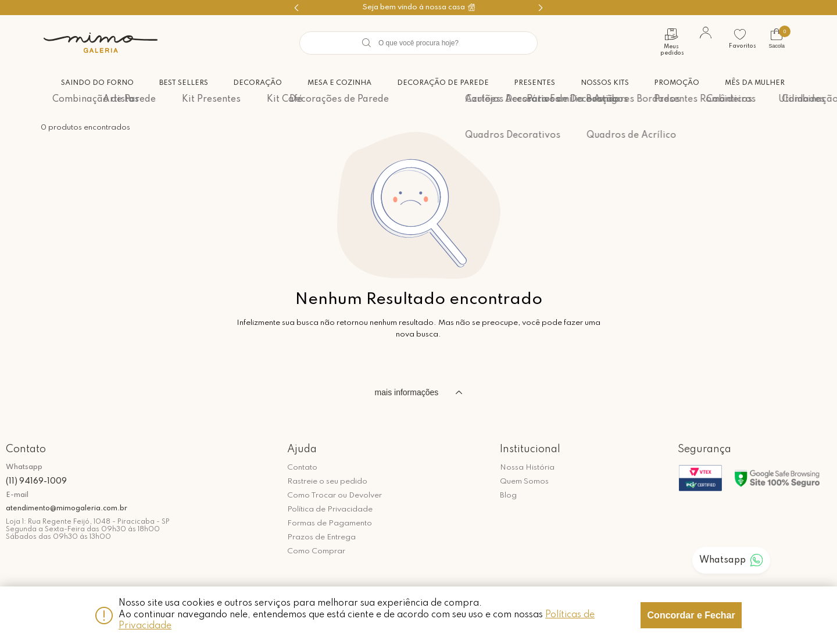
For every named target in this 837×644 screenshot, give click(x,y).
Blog (508, 495)
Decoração (251, 83)
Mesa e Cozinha (334, 83)
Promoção (676, 83)
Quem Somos (524, 482)
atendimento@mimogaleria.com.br (67, 509)
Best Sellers (176, 83)
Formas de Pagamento (330, 523)
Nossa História (527, 468)
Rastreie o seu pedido (327, 482)
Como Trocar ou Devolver (335, 495)
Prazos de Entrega (321, 537)
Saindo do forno (89, 83)
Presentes (532, 83)
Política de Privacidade (330, 509)
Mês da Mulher (755, 83)
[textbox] (419, 43)
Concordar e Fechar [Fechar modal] (691, 615)
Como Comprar (316, 551)
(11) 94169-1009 (36, 481)
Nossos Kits (602, 83)
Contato (302, 468)
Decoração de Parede (438, 83)
